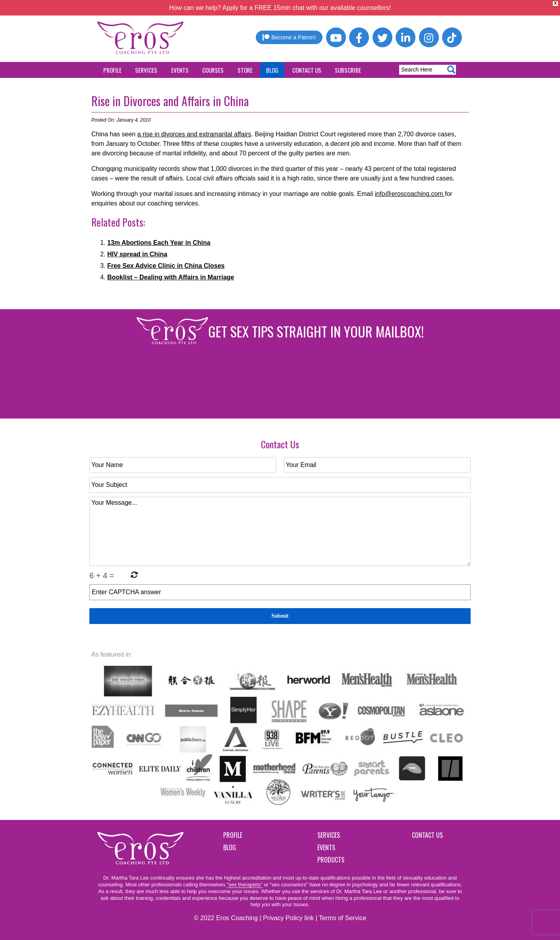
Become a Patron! (289, 37)
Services (146, 70)
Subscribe (348, 70)
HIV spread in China (137, 254)
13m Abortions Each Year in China (159, 243)
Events (180, 70)
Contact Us (307, 70)
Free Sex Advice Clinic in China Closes (166, 266)
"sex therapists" (244, 885)
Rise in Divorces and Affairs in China (170, 101)
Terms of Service (343, 918)
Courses (213, 70)
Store (245, 70)
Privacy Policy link (288, 918)
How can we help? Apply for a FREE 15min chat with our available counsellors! (280, 8)
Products (331, 860)
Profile (112, 70)
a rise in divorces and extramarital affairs (194, 134)
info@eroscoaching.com (410, 194)
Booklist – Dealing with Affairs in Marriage (171, 277)
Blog (272, 70)
